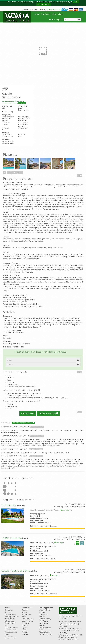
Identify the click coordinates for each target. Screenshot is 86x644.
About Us (8, 612)
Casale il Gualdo (12, 538)
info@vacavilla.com (53, 9)
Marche (25, 632)
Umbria (25, 625)
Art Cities (43, 612)
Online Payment (10, 623)
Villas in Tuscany (45, 632)
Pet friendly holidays (43, 615)
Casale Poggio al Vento (16, 571)
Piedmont (26, 634)
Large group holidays (44, 624)
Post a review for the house (23, 423)
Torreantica (9, 505)
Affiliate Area (9, 621)
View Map (22, 103)
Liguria (24, 628)
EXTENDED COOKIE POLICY (10, 638)
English (60, 20)
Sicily (24, 617)
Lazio (24, 630)
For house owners (11, 628)
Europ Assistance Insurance (11, 633)
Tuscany (36, 14)
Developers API (10, 614)
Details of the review (37, 427)
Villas (54, 14)
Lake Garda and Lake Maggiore (28, 620)
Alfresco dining (45, 610)
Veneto (25, 612)
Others (61, 14)
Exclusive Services (11, 630)
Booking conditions (12, 617)
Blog (6, 625)
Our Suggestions (46, 608)
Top (79, 175)
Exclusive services (48, 413)
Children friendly (45, 619)
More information (43, 4)
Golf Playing (44, 621)
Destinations (27, 608)
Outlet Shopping (45, 634)
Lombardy (26, 623)
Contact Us (28, 413)
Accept (76, 2)
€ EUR (52, 20)
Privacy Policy (10, 619)
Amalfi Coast (46, 14)
